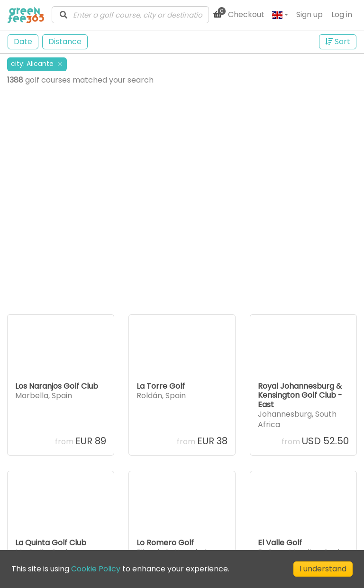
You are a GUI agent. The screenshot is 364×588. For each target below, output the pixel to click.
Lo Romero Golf (165, 543)
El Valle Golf (280, 543)
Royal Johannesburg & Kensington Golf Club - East (300, 395)
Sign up (309, 14)
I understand (323, 569)
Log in (342, 14)
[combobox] (130, 15)
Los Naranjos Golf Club (57, 386)
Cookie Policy (96, 569)
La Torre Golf (161, 386)
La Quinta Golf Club (51, 543)
